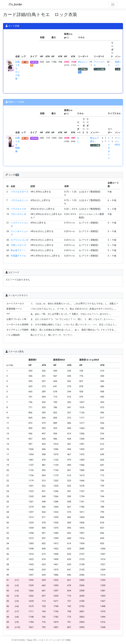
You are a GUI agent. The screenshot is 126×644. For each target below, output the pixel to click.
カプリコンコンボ (19, 240)
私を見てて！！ (18, 250)
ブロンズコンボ (18, 214)
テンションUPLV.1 (118, 141)
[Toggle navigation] (113, 4)
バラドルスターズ (19, 192)
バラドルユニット (19, 200)
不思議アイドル (18, 256)
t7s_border (16, 4)
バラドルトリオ (18, 209)
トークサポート (109, 148)
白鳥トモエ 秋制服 (17, 145)
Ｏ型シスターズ (18, 245)
